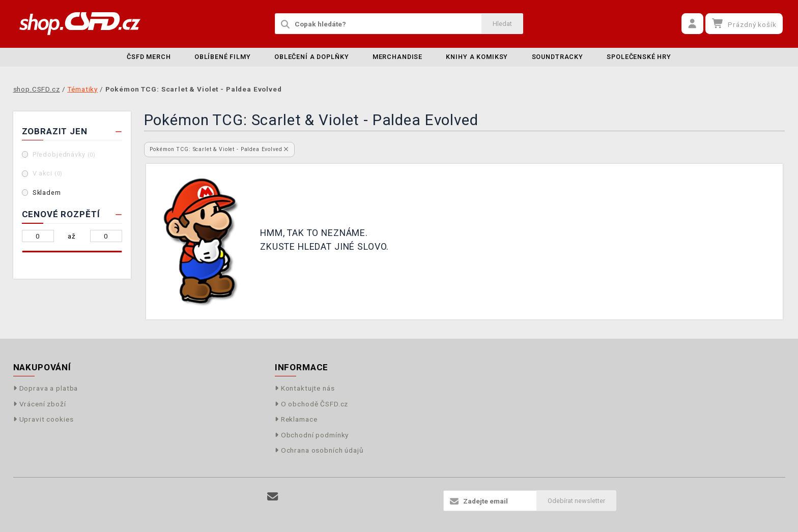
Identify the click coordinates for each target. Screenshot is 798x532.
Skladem (47, 193)
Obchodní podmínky (312, 435)
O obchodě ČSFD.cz (312, 404)
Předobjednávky (64, 154)
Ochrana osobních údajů (319, 450)
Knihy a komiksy (477, 57)
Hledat (502, 24)
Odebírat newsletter (576, 501)
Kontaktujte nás (305, 388)
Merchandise (397, 57)
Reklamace (296, 419)
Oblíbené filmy (223, 57)
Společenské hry (639, 57)
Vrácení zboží (40, 404)
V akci (48, 173)
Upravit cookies (44, 419)
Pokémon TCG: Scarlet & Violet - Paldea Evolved (219, 149)
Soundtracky (558, 57)
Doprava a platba (46, 388)
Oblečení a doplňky (311, 57)
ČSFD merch (149, 57)
